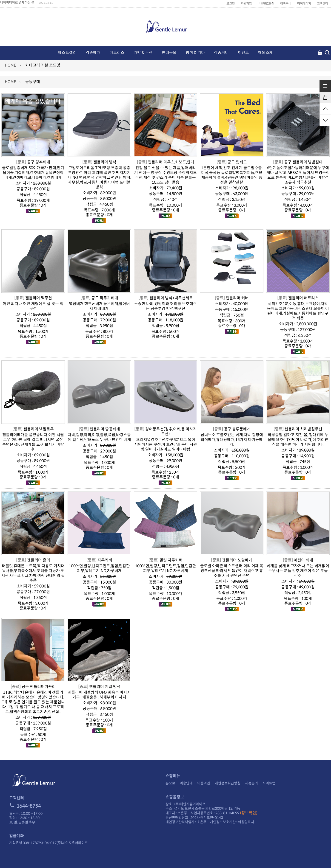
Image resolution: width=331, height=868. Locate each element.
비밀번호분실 (266, 4)
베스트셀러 (67, 53)
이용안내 (186, 783)
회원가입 (246, 4)
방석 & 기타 (195, 53)
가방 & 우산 (143, 53)
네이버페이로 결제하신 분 (17, 3)
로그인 (231, 4)
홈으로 (170, 783)
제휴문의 (251, 783)
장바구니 (286, 4)
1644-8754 (25, 806)
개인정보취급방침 (228, 783)
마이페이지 (304, 4)
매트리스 (117, 53)
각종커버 (221, 53)
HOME (10, 65)
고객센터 (322, 4)
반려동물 (169, 53)
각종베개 (93, 53)
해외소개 (265, 53)
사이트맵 (269, 783)
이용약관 (204, 783)
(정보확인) (249, 813)
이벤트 (243, 53)
